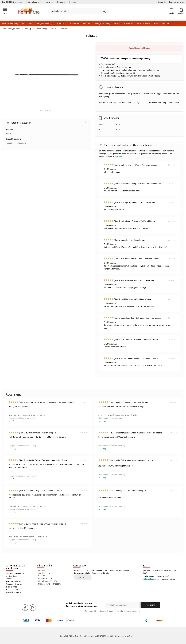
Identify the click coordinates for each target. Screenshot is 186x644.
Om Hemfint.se (44, 573)
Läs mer (119, 157)
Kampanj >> (61, 2)
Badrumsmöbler (144, 23)
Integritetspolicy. (133, 611)
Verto (9, 134)
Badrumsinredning (10, 23)
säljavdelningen (150, 579)
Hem (4, 29)
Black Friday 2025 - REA (48, 581)
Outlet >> (73, 2)
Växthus (117, 23)
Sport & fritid (27, 23)
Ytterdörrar (61, 23)
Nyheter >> (49, 2)
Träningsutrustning (102, 23)
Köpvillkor (42, 570)
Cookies (42, 576)
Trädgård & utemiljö (45, 23)
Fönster (86, 23)
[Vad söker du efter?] (79, 11)
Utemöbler (129, 23)
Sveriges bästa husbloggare (50, 584)
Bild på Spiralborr (45, 110)
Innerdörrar (75, 23)
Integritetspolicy (45, 578)
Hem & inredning (161, 23)
